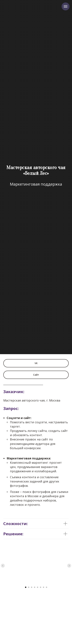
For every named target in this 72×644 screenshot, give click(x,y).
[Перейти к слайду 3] (32, 587)
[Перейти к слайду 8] (47, 587)
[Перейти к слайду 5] (38, 587)
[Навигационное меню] (66, 6)
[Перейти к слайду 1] (26, 587)
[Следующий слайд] (69, 566)
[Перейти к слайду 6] (41, 587)
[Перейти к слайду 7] (44, 587)
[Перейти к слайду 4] (35, 587)
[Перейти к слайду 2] (29, 587)
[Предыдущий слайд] (3, 566)
